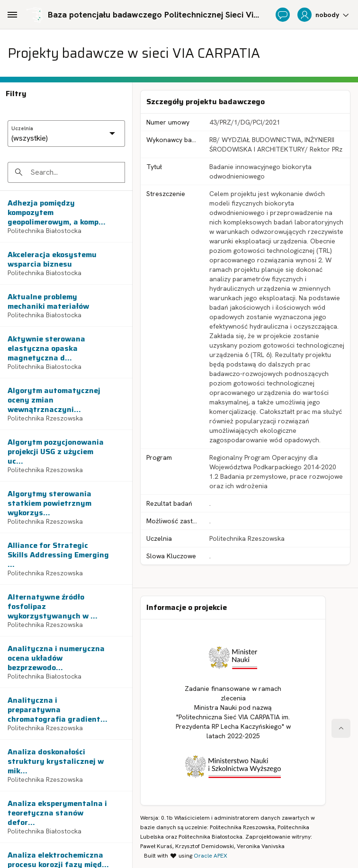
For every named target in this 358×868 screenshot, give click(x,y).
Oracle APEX (210, 856)
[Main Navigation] (12, 15)
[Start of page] (341, 728)
